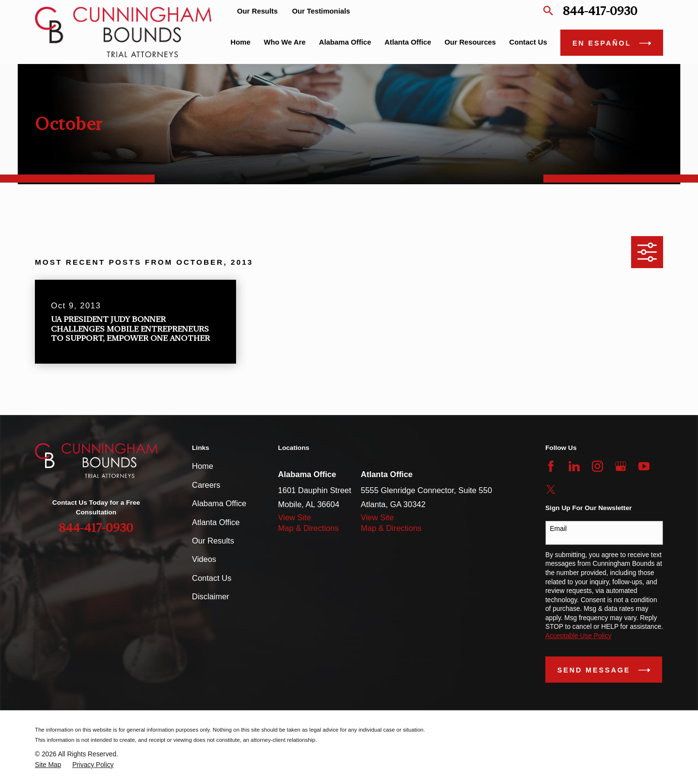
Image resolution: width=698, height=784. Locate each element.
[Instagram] (597, 466)
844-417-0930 (600, 11)
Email (558, 528)
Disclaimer (211, 596)
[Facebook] (551, 466)
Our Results (257, 11)
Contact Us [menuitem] (528, 42)
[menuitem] (48, 765)
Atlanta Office (216, 522)
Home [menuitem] (241, 42)
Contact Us (212, 578)
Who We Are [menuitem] (285, 42)
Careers (206, 485)
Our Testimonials (321, 11)
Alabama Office (219, 503)
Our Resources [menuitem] (470, 42)
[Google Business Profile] (621, 466)
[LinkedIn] (574, 466)
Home (203, 466)
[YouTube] (644, 466)
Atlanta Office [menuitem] (408, 42)
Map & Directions (309, 528)
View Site (295, 517)
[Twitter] (551, 489)
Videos (204, 559)
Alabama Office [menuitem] (345, 42)
